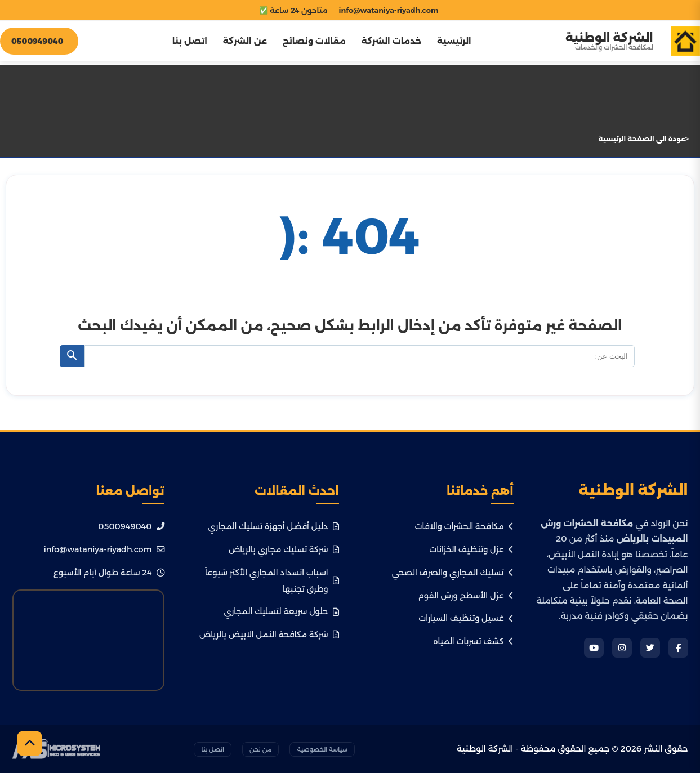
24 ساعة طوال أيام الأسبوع (109, 573)
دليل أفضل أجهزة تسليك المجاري (273, 526)
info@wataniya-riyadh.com (104, 549)
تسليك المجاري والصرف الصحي (453, 573)
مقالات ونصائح (313, 42)
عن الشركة (244, 42)
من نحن (260, 749)
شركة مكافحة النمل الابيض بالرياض (269, 635)
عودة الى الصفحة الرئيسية (642, 139)
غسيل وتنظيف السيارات (466, 618)
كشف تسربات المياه (473, 641)
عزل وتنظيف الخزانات (471, 549)
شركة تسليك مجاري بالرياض (284, 549)
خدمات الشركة (390, 42)
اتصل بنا (189, 42)
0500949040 (131, 526)
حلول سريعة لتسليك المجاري (282, 611)
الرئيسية (454, 42)
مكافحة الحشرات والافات (464, 526)
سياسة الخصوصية (322, 749)
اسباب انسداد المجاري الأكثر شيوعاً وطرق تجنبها (272, 581)
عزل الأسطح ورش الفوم (465, 596)
